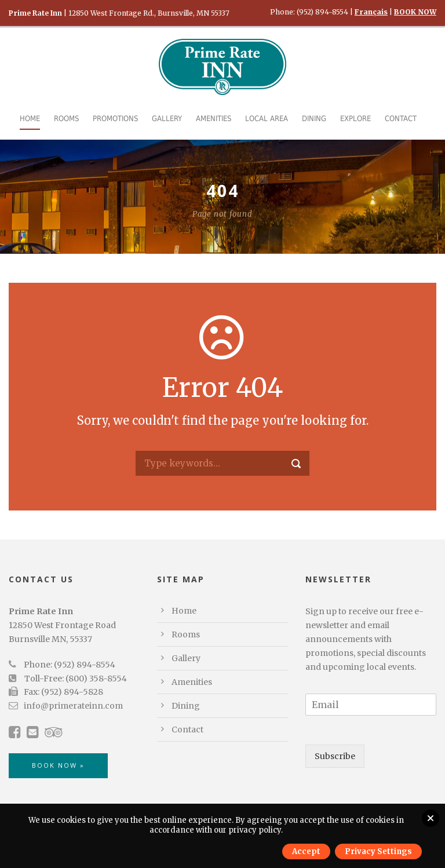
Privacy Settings (378, 851)
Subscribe (335, 756)
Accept (306, 851)
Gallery (167, 118)
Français (371, 12)
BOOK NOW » (58, 765)
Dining (314, 118)
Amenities (214, 118)
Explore (355, 118)
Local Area (267, 118)
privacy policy (255, 830)
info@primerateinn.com (73, 706)
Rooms (66, 118)
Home (30, 118)
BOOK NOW (415, 12)
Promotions (115, 118)
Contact (401, 118)
